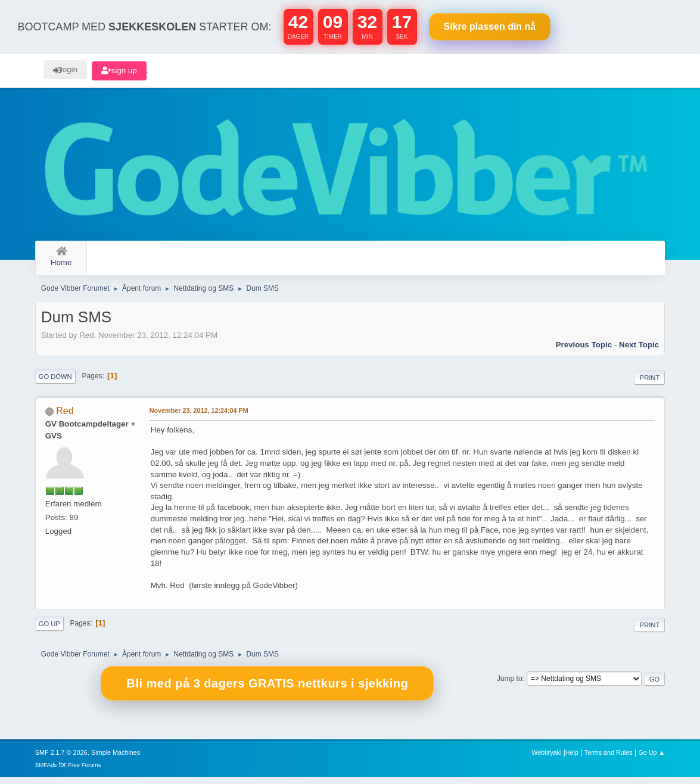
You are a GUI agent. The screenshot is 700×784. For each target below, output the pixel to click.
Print (650, 384)
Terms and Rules (609, 760)
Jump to (510, 686)
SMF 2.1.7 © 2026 (61, 760)
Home (61, 257)
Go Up (49, 631)
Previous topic (584, 351)
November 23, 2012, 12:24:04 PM (199, 418)
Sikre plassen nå (490, 27)
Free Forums (85, 772)
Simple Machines (116, 760)
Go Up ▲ (651, 760)
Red (65, 418)
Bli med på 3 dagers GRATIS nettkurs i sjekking (267, 690)
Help (572, 760)
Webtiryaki (546, 760)
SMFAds (46, 772)
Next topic (639, 351)
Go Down (55, 383)
